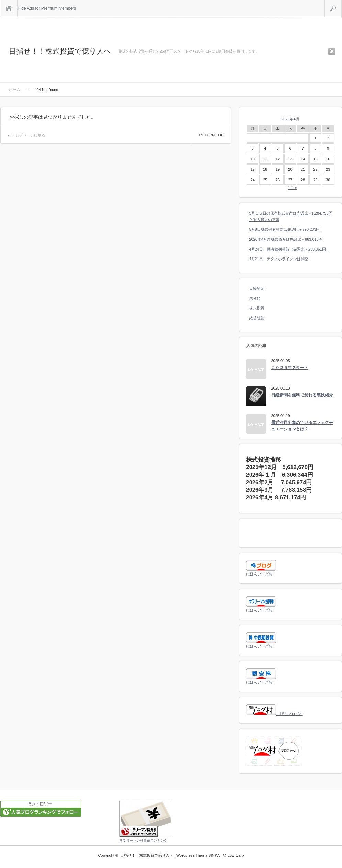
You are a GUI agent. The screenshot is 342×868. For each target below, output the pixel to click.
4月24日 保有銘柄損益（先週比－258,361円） (289, 249)
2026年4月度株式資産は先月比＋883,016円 (286, 239)
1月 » (292, 188)
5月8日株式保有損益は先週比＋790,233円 (285, 229)
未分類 (255, 298)
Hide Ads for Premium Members (47, 8)
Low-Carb (236, 855)
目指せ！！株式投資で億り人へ (60, 51)
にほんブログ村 (259, 574)
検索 (341, 3)
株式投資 (257, 308)
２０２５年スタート (290, 368)
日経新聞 (257, 288)
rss (332, 51)
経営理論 (257, 318)
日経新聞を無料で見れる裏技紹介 (302, 395)
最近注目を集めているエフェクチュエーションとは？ (302, 426)
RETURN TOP (211, 135)
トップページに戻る (28, 135)
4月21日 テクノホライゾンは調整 (279, 259)
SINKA (214, 855)
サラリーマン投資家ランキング (143, 840)
